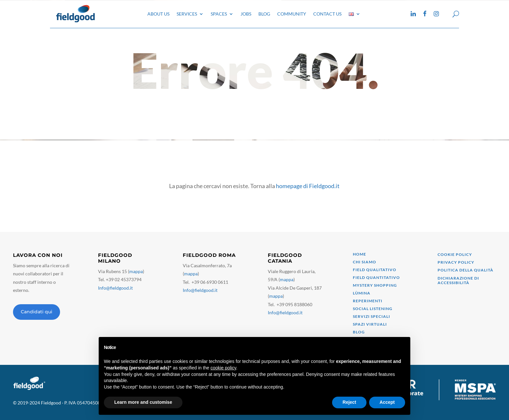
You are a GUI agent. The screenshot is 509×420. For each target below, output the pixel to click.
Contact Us (327, 14)
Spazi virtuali (370, 324)
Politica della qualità (466, 270)
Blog (264, 14)
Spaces (219, 14)
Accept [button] (387, 402)
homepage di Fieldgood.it (308, 186)
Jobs (246, 14)
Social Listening (373, 309)
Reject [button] (349, 402)
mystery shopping (375, 285)
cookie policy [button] (223, 368)
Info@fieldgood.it (115, 288)
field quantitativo (376, 277)
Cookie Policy (455, 254)
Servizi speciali (372, 316)
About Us (158, 14)
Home (360, 254)
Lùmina (362, 293)
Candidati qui (37, 312)
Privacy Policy (456, 262)
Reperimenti (368, 301)
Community (292, 14)
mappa (136, 271)
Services (187, 14)
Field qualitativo (375, 270)
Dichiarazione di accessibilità (458, 280)
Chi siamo (365, 262)
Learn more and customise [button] (143, 402)
